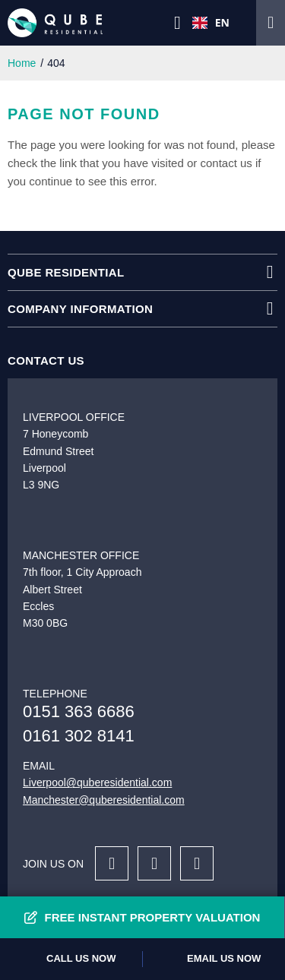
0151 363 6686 (79, 711)
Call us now (81, 958)
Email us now (224, 958)
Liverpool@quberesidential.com (97, 782)
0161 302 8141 (79, 736)
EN (211, 22)
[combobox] (211, 23)
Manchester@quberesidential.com (104, 800)
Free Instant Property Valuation (153, 917)
